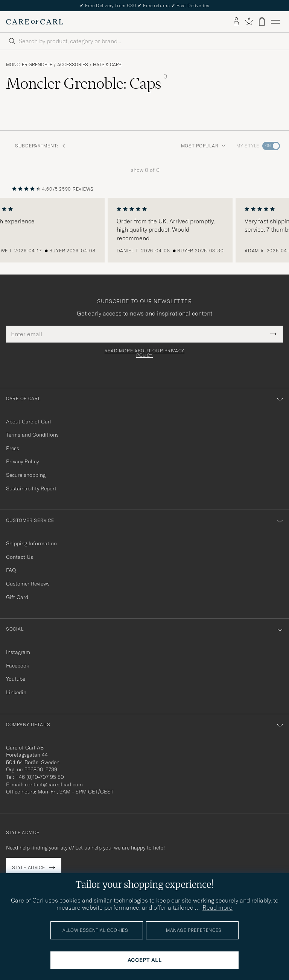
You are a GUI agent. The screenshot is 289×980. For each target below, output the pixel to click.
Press (13, 448)
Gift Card (17, 597)
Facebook (17, 666)
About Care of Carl (29, 422)
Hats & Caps (107, 65)
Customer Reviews (28, 584)
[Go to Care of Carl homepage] (35, 22)
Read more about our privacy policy (144, 353)
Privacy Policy (22, 461)
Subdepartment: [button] (40, 146)
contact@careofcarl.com (54, 784)
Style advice (28, 867)
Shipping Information (31, 543)
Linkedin (16, 692)
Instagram (18, 652)
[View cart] (262, 22)
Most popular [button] (204, 146)
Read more (218, 907)
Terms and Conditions (32, 435)
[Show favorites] (249, 22)
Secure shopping (26, 475)
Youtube (16, 679)
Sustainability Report (31, 488)
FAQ (11, 570)
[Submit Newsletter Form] (273, 334)
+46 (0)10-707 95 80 (40, 777)
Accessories (73, 65)
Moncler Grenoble (29, 65)
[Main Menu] (275, 22)
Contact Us (20, 557)
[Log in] (236, 22)
